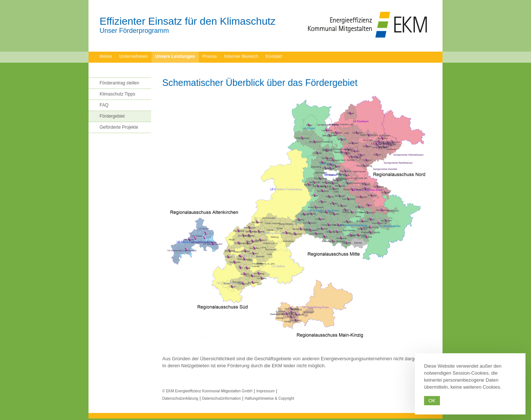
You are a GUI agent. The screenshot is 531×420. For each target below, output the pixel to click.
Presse (210, 56)
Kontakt (274, 56)
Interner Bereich (241, 56)
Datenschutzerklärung (180, 398)
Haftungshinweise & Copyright (270, 398)
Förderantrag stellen (119, 83)
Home (106, 56)
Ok (432, 401)
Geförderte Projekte (119, 127)
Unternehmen (133, 56)
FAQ (104, 105)
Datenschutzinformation (221, 398)
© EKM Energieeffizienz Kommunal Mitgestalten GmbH (207, 391)
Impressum (265, 391)
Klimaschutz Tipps (117, 94)
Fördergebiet (112, 116)
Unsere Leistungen (175, 56)
